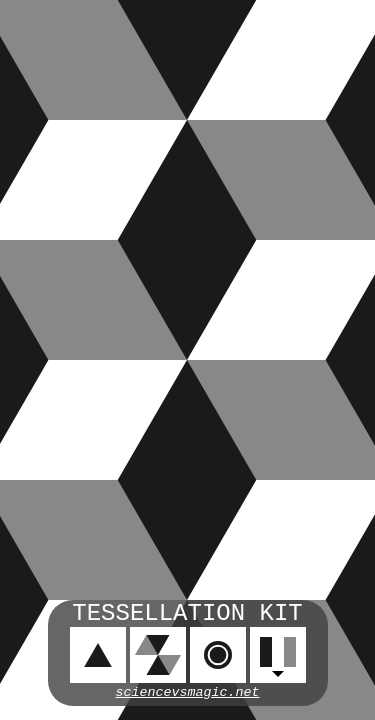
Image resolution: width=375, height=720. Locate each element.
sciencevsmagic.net (188, 692)
